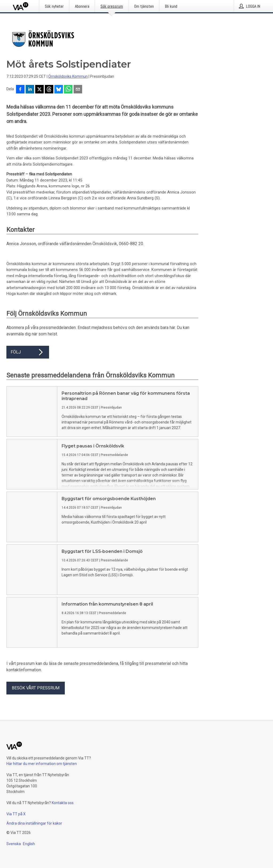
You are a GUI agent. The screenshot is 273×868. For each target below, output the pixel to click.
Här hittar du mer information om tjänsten (42, 764)
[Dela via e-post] (78, 90)
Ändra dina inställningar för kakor (34, 823)
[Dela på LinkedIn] (30, 90)
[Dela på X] (39, 90)
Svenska (14, 844)
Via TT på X (16, 814)
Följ (28, 352)
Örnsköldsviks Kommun (68, 76)
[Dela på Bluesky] (59, 90)
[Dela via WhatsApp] (68, 90)
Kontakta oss (63, 803)
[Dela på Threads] (49, 90)
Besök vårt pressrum (36, 688)
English (29, 844)
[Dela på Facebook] (20, 90)
